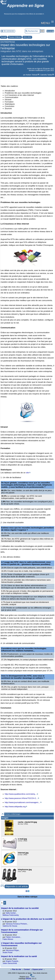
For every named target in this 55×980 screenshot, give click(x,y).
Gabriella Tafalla (46, 75)
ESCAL (29, 979)
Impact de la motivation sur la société (20, 908)
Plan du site (16, 969)
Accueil (4, 37)
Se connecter (9, 31)
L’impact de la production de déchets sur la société (27, 919)
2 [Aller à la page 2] (5, 903)
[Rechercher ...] (32, 31)
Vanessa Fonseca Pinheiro (16, 924)
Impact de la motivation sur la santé (19, 956)
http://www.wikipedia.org (15, 807)
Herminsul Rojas (12, 950)
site (27, 473)
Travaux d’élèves (15, 37)
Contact (26, 969)
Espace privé (37, 969)
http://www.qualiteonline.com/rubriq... (21, 794)
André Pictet (8, 952)
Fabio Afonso (8, 939)
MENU (46, 23)
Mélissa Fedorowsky (11, 915)
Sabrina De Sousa (10, 926)
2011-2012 (27, 37)
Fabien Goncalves (13, 937)
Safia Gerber (11, 913)
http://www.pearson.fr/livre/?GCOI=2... (21, 798)
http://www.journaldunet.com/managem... (22, 802)
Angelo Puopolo (12, 961)
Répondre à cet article (17, 886)
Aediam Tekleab (32, 75)
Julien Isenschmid (10, 963)
